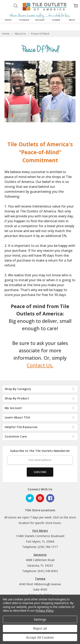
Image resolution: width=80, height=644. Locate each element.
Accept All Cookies (40, 637)
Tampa (40, 579)
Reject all (40, 628)
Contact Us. (40, 365)
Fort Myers (40, 531)
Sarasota (40, 555)
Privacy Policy (45, 611)
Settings (40, 619)
